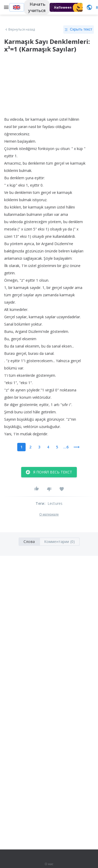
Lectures (55, 503)
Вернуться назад (20, 30)
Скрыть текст (79, 30)
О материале (49, 514)
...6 (66, 447)
